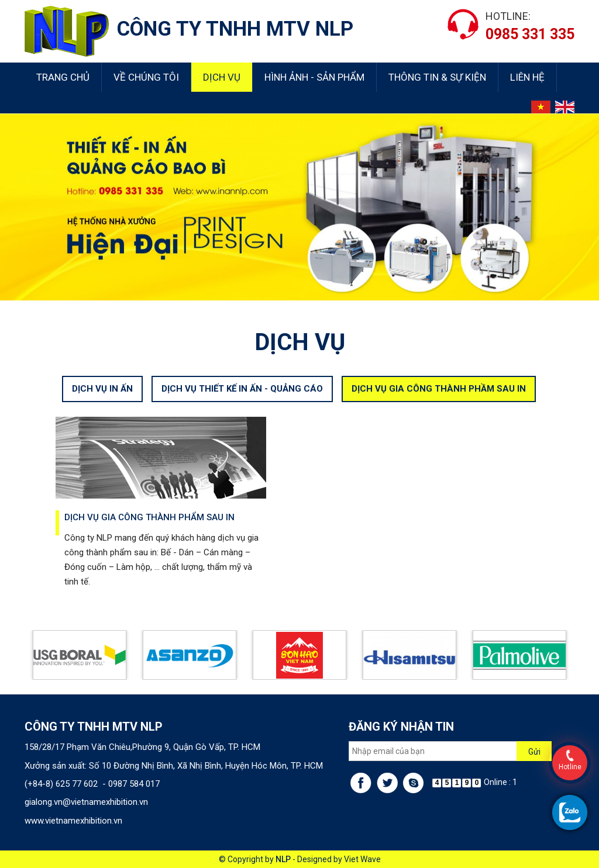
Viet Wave (362, 859)
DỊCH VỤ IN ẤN (102, 397)
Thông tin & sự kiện (437, 77)
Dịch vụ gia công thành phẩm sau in (149, 525)
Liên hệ (527, 77)
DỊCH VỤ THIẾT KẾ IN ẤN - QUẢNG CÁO (242, 397)
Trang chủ (63, 77)
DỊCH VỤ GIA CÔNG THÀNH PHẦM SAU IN (439, 397)
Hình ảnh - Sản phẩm (314, 77)
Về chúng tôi (146, 77)
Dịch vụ (222, 77)
